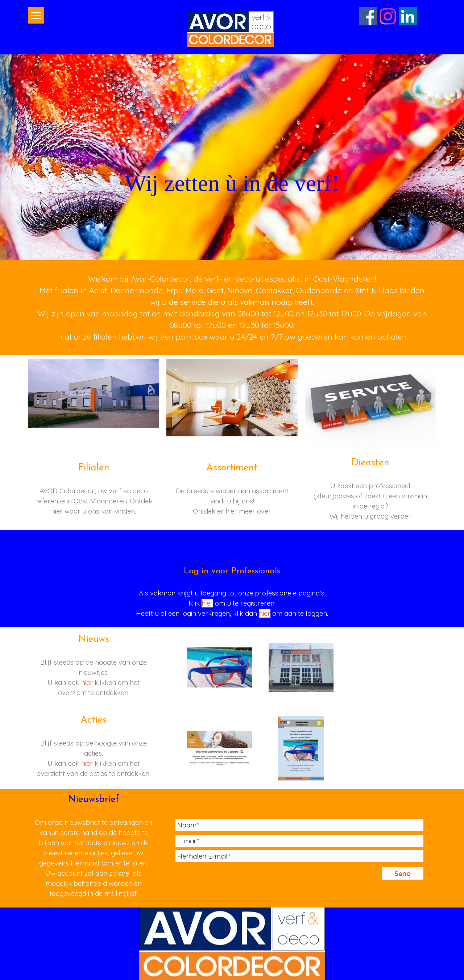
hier (207, 603)
